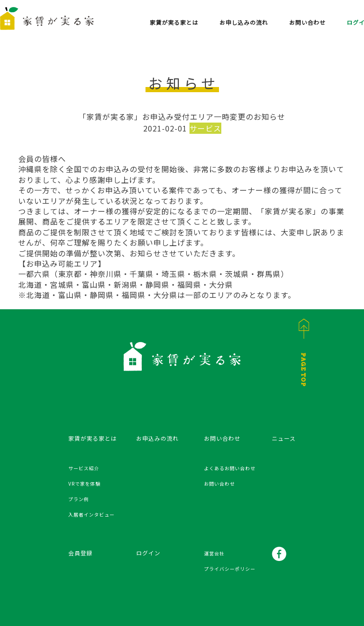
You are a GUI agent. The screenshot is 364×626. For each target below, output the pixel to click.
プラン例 (79, 499)
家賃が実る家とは (174, 22)
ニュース (284, 438)
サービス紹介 (84, 468)
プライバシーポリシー (230, 569)
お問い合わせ (307, 22)
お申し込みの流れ (244, 22)
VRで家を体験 (84, 484)
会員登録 (80, 553)
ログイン (148, 553)
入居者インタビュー (91, 514)
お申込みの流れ (157, 438)
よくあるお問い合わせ (230, 468)
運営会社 (214, 553)
